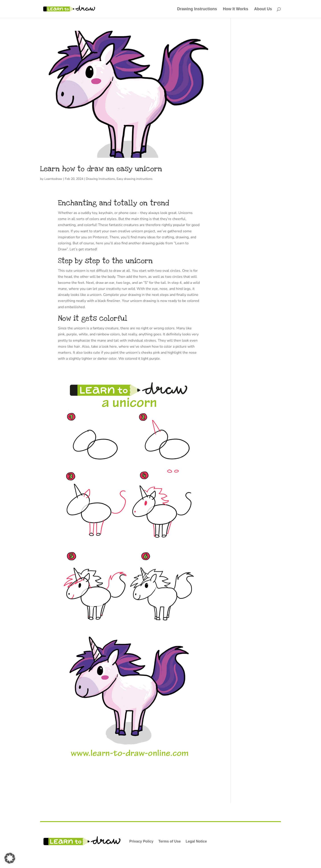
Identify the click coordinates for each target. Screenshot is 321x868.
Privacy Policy (141, 841)
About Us (263, 9)
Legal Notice (196, 841)
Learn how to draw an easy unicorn (101, 169)
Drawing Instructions (197, 9)
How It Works (236, 9)
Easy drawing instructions (135, 179)
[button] (10, 858)
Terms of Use (170, 841)
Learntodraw (53, 179)
